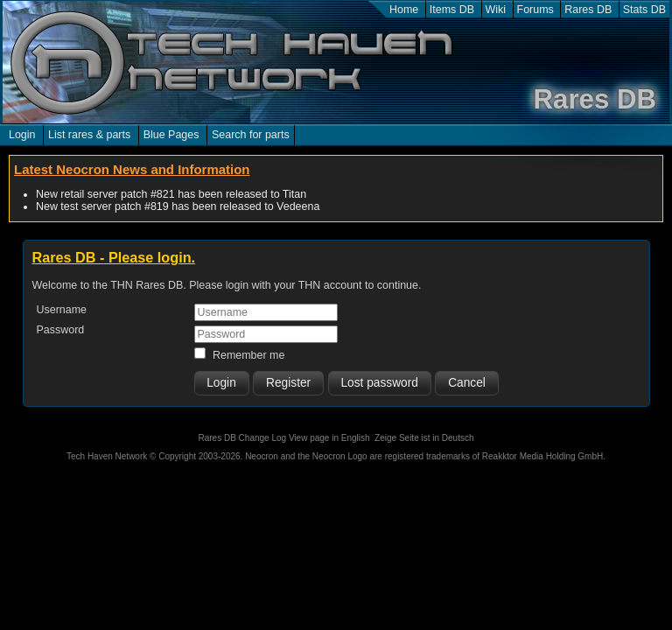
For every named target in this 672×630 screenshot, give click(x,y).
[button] (222, 383)
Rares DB (588, 10)
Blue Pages (171, 135)
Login (22, 135)
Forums (535, 10)
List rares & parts (89, 135)
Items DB (452, 10)
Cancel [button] (467, 383)
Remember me (248, 355)
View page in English (329, 438)
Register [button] (288, 383)
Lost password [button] (379, 383)
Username (62, 310)
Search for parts (251, 135)
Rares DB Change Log (242, 438)
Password (61, 330)
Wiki (496, 10)
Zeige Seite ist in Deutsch (424, 438)
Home (404, 10)
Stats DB (644, 10)
